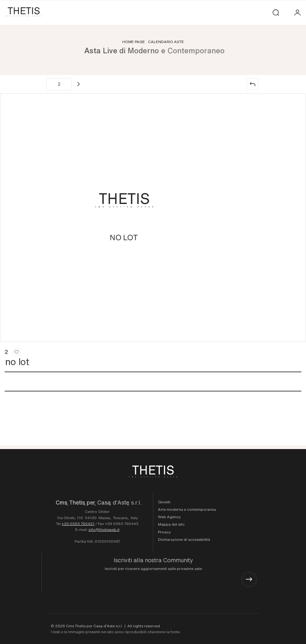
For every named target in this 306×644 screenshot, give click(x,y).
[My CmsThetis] (297, 13)
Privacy (164, 532)
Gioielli (164, 502)
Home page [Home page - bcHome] (134, 42)
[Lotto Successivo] (79, 84)
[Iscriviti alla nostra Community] (153, 572)
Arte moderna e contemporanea (187, 509)
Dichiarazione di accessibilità (184, 539)
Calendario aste (166, 42)
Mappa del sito (171, 524)
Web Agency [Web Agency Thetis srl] (169, 517)
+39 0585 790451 (78, 523)
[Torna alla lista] (253, 84)
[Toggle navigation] (287, 13)
